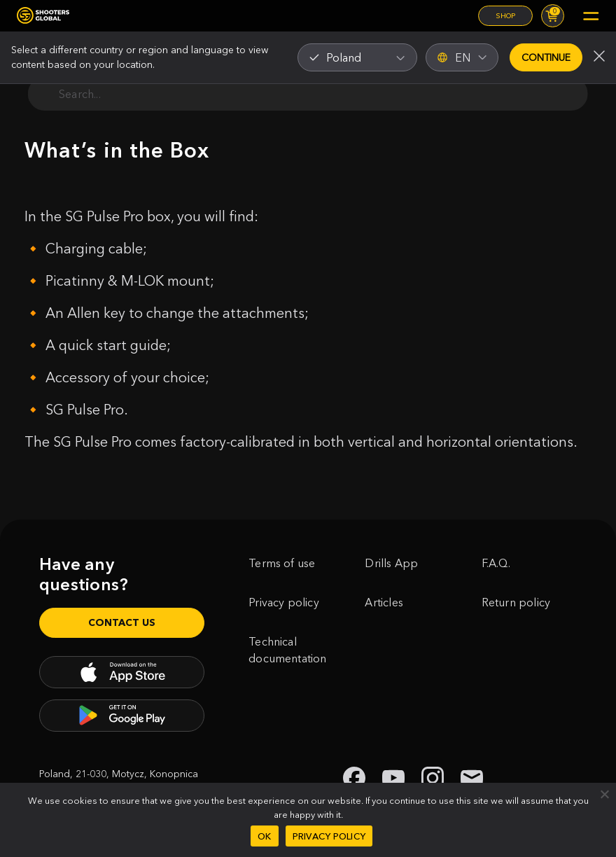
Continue (546, 57)
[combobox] (357, 57)
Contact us (122, 622)
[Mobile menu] (591, 16)
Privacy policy (284, 602)
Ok (265, 836)
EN (462, 57)
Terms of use (282, 563)
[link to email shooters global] (472, 778)
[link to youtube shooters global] (393, 778)
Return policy (516, 602)
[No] (604, 794)
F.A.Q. (496, 563)
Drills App (391, 563)
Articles (384, 602)
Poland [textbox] (344, 57)
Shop (505, 16)
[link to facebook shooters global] (354, 778)
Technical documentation (287, 650)
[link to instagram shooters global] (433, 778)
